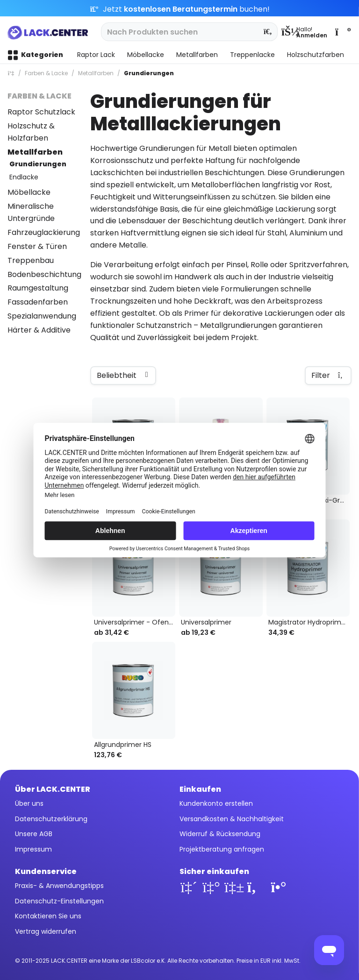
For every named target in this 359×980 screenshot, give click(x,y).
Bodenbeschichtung (44, 274)
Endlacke (24, 177)
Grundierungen (38, 164)
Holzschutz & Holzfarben (31, 132)
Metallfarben (35, 152)
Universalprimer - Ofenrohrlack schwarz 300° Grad (135, 622)
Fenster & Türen (37, 246)
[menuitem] (304, 32)
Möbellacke (29, 192)
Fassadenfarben (38, 302)
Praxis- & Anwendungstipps (59, 886)
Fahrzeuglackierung (44, 232)
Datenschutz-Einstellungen (59, 901)
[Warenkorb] (342, 32)
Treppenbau (31, 260)
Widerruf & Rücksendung (220, 834)
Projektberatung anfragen (222, 849)
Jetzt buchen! (180, 9)
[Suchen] (268, 32)
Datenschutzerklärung (51, 819)
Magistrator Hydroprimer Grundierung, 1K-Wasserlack (309, 622)
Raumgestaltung (38, 288)
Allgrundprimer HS (123, 745)
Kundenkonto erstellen (216, 803)
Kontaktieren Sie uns (48, 916)
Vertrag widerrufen (46, 931)
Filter (328, 376)
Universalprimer (206, 622)
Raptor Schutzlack (41, 112)
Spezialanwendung (42, 316)
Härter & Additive (39, 330)
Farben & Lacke (39, 96)
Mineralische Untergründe (31, 212)
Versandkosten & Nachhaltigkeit (232, 819)
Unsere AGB (34, 834)
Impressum (33, 849)
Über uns (29, 803)
